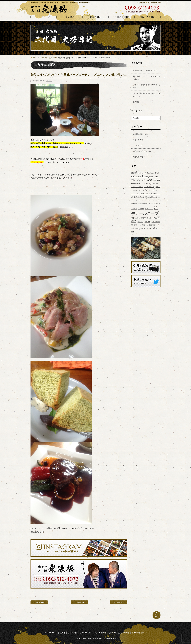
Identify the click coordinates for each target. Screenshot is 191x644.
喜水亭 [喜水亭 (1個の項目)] (143, 218)
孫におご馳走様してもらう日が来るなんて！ (147, 95)
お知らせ (142, 3)
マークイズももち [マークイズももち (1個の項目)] (151, 197)
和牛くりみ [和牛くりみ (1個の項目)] (149, 209)
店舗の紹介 (95, 17)
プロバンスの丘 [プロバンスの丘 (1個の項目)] (139, 197)
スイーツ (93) (138, 140)
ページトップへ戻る (157, 615)
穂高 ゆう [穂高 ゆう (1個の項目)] (137, 225)
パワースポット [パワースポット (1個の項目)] (145, 194)
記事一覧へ (80, 602)
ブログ (55, 58)
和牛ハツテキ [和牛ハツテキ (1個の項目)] (136, 218)
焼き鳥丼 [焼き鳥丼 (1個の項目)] (147, 222)
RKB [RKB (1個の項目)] (159, 180)
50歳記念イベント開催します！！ (145, 71)
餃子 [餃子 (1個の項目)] (133, 232)
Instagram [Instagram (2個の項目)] (148, 176)
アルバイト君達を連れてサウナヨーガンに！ (147, 86)
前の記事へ (39, 602)
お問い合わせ (124, 633)
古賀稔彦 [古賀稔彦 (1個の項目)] (141, 209)
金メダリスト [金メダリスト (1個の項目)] (154, 228)
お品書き (70, 17)
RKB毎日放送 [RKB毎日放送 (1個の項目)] (136, 183)
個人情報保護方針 (154, 3)
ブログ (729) (137, 146)
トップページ (44, 17)
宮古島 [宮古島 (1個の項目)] (149, 218)
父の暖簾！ (137, 102)
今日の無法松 (121, 17)
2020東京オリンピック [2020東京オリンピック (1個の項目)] (139, 173)
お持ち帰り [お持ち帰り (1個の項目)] (155, 183)
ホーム (36, 58)
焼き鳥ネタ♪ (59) (139, 157)
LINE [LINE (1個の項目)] (155, 180)
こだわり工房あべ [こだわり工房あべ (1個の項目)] (137, 187)
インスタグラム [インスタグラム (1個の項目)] (149, 187)
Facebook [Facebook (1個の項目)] (150, 173)
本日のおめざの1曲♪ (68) (142, 151)
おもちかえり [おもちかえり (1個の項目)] (146, 183)
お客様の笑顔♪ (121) (140, 134)
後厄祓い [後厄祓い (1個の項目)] (140, 222)
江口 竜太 (64, 147)
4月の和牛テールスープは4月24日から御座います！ (147, 78)
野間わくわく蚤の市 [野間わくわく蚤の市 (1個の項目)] (142, 228)
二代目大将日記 (147, 17)
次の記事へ (119, 602)
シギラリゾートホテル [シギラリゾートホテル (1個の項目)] (150, 190)
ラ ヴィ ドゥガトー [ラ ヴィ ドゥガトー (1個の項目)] (148, 200)
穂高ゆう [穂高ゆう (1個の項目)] (145, 225)
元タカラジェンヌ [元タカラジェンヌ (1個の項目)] (144, 204)
